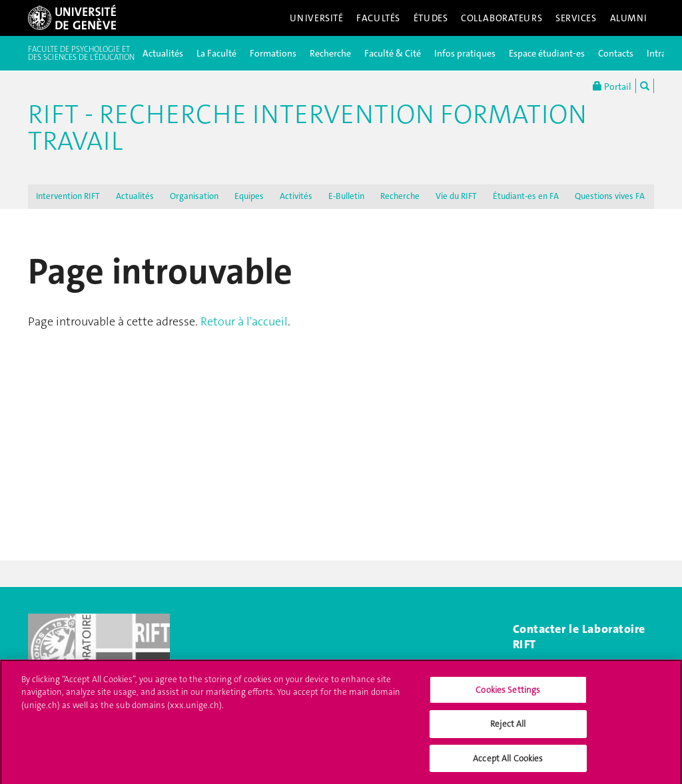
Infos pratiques (465, 53)
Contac (531, 629)
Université (317, 18)
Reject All (508, 729)
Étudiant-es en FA (526, 196)
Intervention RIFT (68, 196)
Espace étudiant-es (547, 53)
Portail (612, 86)
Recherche (330, 53)
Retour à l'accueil (244, 321)
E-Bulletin (346, 196)
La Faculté (216, 53)
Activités (296, 196)
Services (576, 18)
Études (431, 18)
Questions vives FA (610, 196)
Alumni (629, 18)
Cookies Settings (508, 695)
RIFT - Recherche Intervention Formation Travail (307, 128)
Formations (273, 53)
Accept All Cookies (508, 764)
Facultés (378, 18)
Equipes (249, 196)
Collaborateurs (502, 18)
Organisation (194, 196)
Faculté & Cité (393, 53)
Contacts (616, 53)
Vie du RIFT (456, 196)
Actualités (163, 53)
